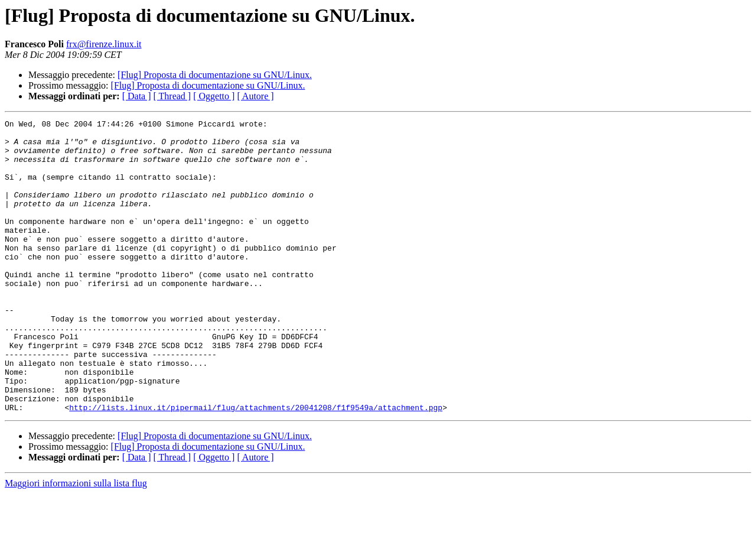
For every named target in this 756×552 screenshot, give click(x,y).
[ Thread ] (172, 96)
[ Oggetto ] (214, 96)
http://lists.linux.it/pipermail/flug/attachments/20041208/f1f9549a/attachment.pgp (256, 466)
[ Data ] (137, 96)
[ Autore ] (255, 96)
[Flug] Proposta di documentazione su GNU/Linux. (215, 75)
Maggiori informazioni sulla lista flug (76, 542)
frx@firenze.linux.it (104, 44)
